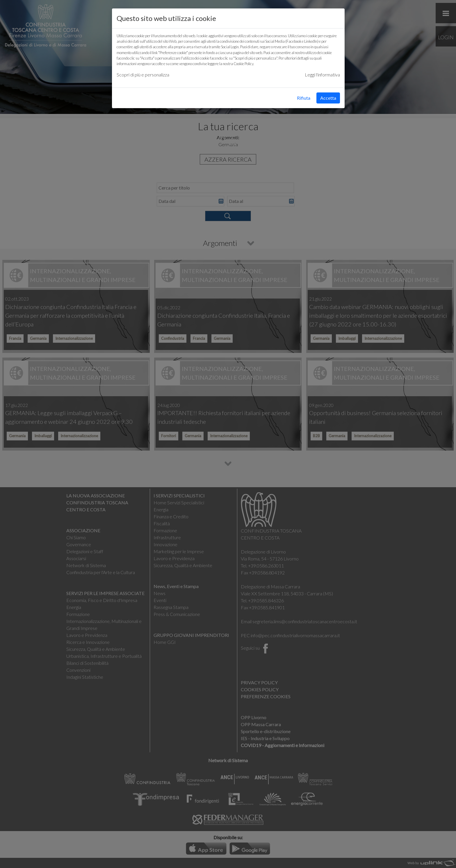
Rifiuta (304, 98)
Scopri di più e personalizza (143, 75)
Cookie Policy (243, 64)
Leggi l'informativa (322, 75)
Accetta (328, 98)
